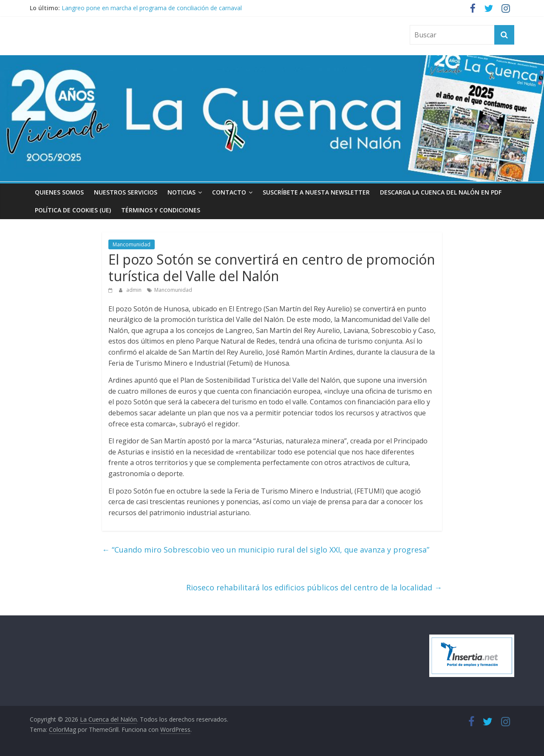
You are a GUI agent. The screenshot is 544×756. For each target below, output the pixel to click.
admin (135, 290)
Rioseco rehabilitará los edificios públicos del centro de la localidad (314, 587)
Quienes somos (59, 192)
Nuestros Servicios (126, 192)
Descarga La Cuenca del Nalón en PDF (441, 192)
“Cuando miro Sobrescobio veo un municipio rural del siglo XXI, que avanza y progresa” (266, 550)
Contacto (229, 192)
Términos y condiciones (161, 210)
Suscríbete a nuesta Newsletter (316, 192)
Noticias (181, 192)
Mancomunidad (132, 244)
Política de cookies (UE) (73, 210)
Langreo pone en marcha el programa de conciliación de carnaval (152, 8)
